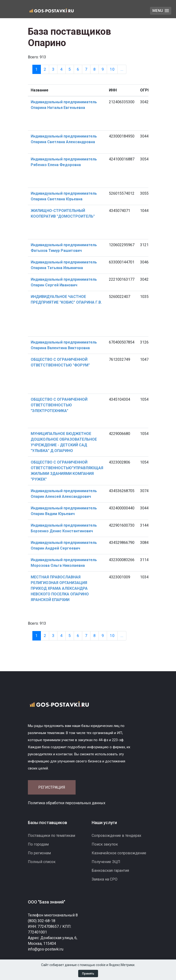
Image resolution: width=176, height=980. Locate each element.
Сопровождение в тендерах (116, 836)
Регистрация (52, 787)
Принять (88, 974)
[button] (161, 11)
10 (112, 69)
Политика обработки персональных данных (67, 803)
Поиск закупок (105, 844)
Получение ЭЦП (106, 862)
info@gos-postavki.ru (46, 949)
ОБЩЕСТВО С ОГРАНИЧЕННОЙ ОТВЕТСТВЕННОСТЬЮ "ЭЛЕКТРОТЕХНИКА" (59, 405)
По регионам (39, 853)
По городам (38, 844)
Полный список (42, 862)
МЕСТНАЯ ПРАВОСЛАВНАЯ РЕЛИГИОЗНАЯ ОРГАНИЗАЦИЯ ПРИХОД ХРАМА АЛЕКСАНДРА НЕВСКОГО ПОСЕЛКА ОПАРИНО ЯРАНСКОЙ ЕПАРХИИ (60, 588)
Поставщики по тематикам (52, 836)
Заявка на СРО (105, 879)
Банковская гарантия (110, 870)
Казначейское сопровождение (119, 853)
